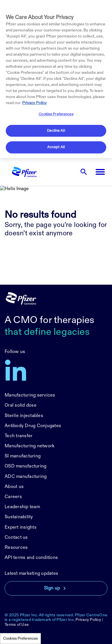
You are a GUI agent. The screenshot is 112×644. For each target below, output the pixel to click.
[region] (56, 79)
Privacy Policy (88, 620)
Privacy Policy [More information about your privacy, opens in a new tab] (34, 103)
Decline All (56, 131)
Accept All (56, 147)
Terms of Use (17, 625)
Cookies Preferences (20, 639)
